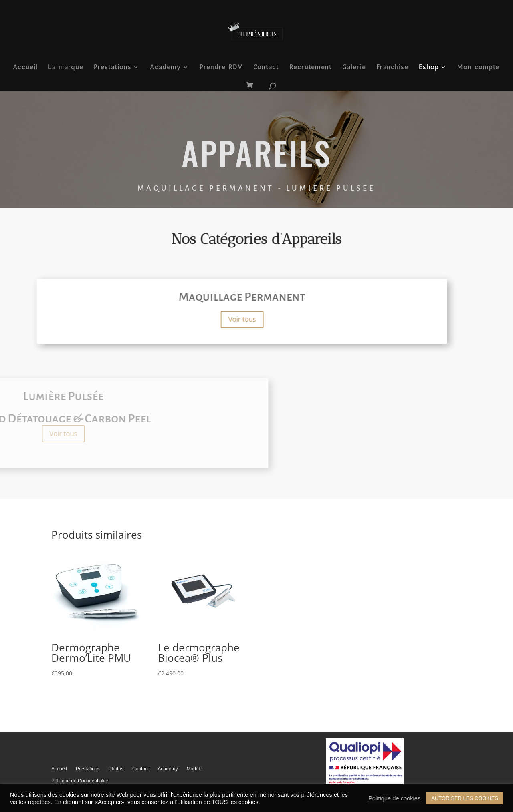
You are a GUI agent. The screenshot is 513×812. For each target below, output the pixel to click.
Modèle (194, 769)
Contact (266, 68)
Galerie (354, 68)
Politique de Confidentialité (80, 781)
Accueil (25, 68)
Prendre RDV (221, 68)
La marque (66, 68)
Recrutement (311, 68)
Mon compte (478, 68)
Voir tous (161, 319)
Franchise (392, 68)
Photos (116, 769)
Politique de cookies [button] (394, 798)
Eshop (429, 68)
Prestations (113, 68)
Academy (166, 68)
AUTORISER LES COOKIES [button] (465, 798)
